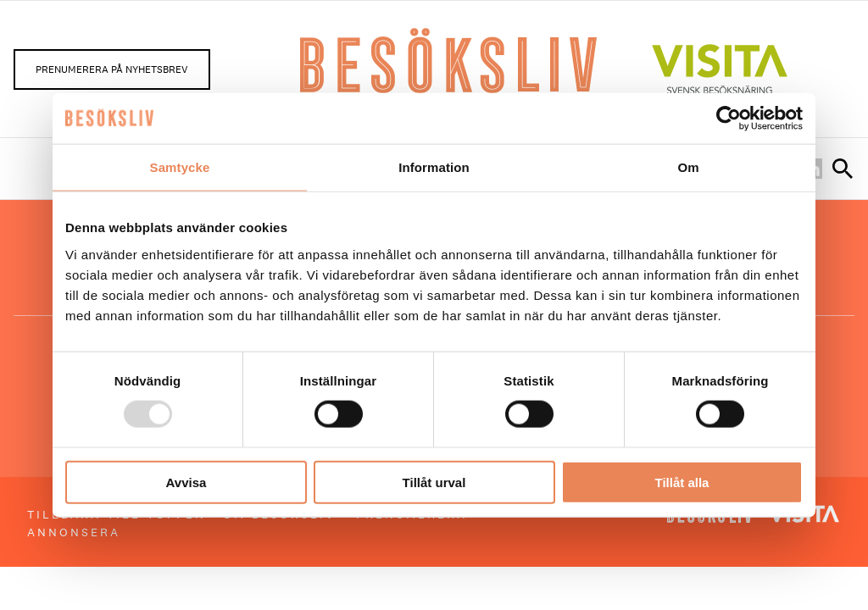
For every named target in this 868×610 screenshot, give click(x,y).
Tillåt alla (682, 482)
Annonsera (74, 532)
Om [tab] (688, 167)
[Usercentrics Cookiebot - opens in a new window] (729, 119)
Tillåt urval (434, 482)
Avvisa (186, 482)
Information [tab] (434, 167)
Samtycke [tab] (180, 167)
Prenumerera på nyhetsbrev (112, 69)
